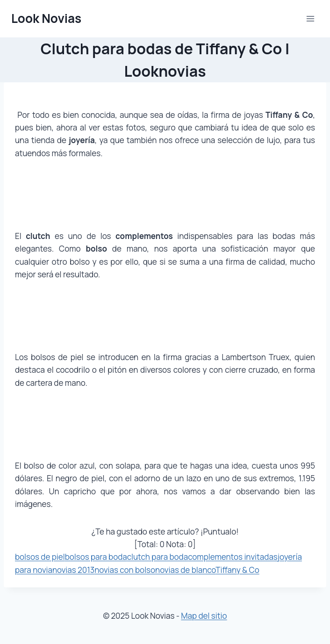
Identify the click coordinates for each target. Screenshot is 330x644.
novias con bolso (125, 570)
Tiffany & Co (237, 570)
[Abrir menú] (310, 18)
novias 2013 (73, 570)
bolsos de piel (40, 557)
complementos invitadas (233, 557)
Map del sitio (204, 616)
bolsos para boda (96, 557)
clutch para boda (158, 557)
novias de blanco (185, 570)
